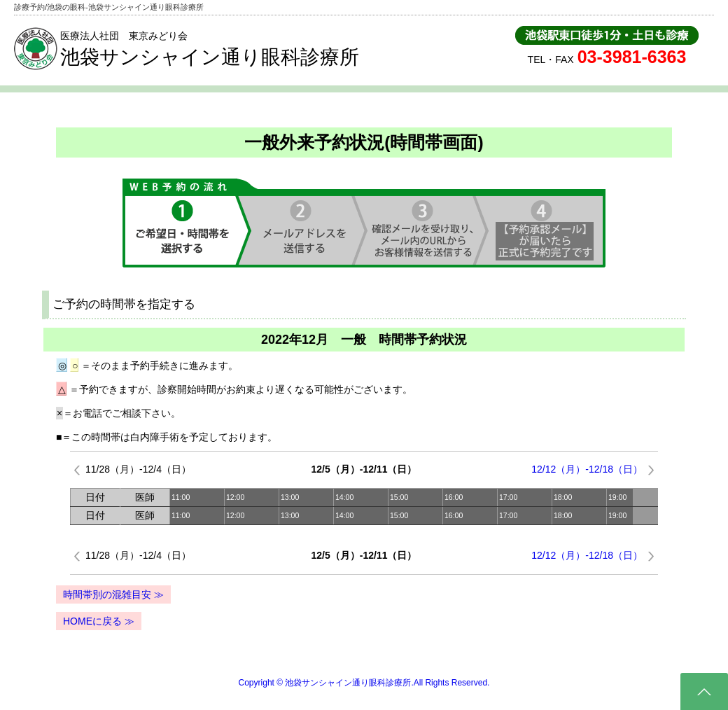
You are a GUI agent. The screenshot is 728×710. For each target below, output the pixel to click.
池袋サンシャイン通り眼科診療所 (210, 57)
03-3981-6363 (632, 57)
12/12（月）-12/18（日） (587, 469)
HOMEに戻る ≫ (99, 621)
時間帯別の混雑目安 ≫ (113, 594)
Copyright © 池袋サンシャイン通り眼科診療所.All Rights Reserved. (364, 683)
